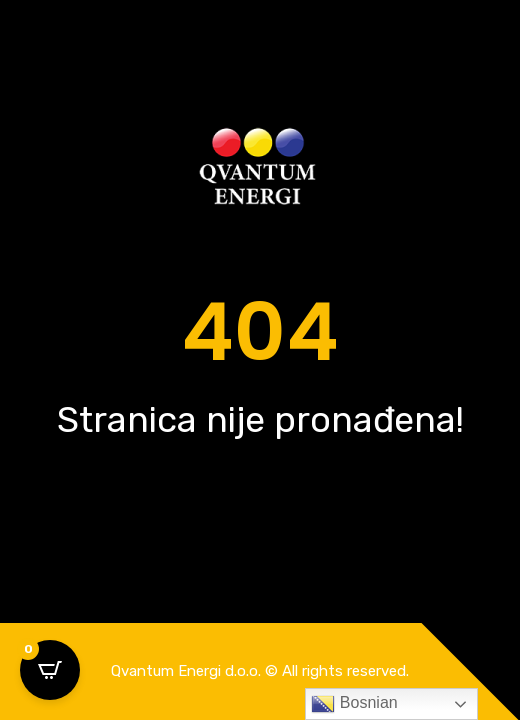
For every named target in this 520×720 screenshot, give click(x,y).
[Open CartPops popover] (50, 670)
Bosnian (354, 704)
